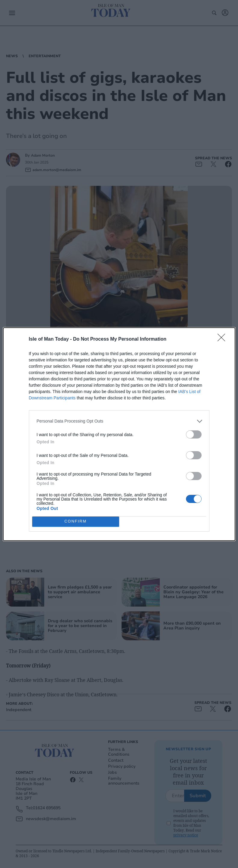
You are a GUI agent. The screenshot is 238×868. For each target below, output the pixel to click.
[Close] (223, 339)
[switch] (194, 434)
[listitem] (119, 421)
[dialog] (119, 434)
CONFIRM (76, 521)
